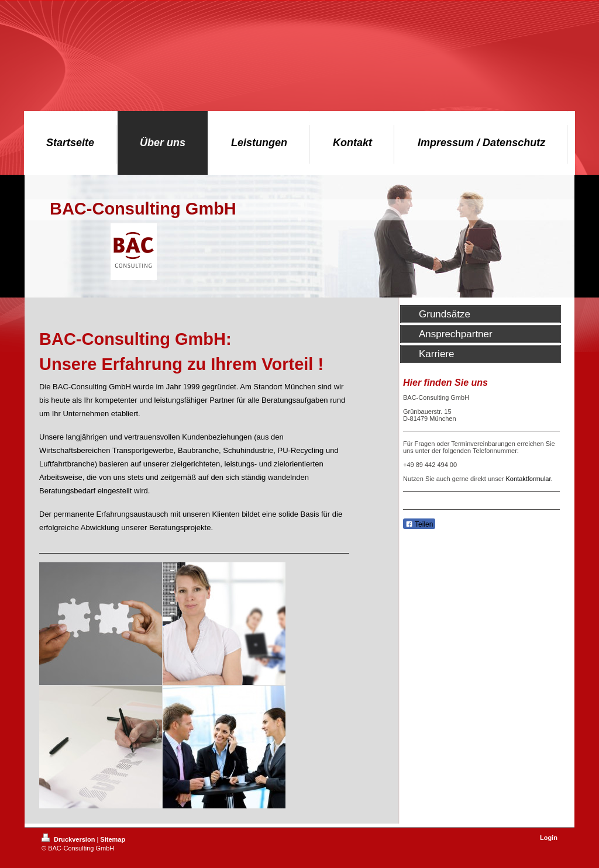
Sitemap (113, 839)
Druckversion (69, 839)
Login (549, 838)
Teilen (419, 524)
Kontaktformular (529, 479)
